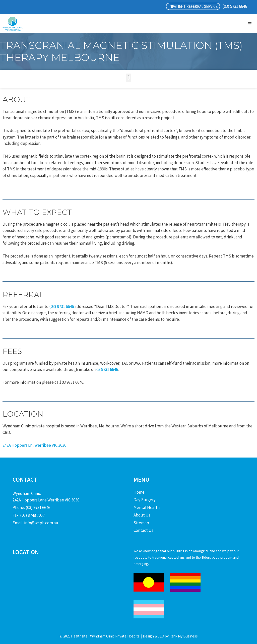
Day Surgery (145, 500)
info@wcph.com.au (41, 523)
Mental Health (147, 507)
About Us (142, 515)
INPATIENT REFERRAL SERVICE (193, 6)
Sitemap (141, 523)
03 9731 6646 (107, 369)
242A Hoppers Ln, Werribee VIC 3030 (34, 445)
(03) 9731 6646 (235, 6)
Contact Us (143, 530)
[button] (128, 78)
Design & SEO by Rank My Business (170, 636)
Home (139, 492)
